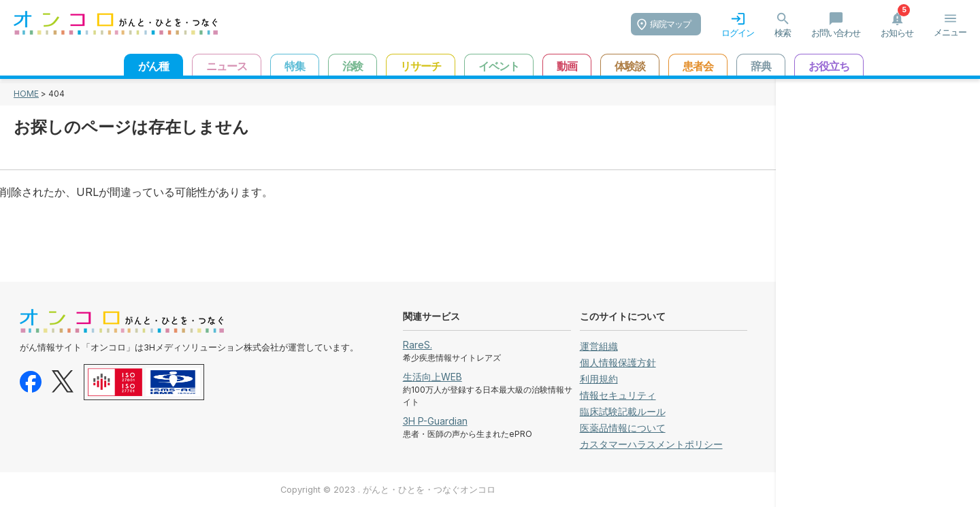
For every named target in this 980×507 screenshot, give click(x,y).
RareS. (418, 345)
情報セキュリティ (618, 395)
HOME (26, 94)
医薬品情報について (623, 428)
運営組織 (599, 346)
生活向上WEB (432, 377)
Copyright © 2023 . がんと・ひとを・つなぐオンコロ (388, 490)
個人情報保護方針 (618, 362)
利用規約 (599, 379)
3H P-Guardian (435, 421)
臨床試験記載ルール (623, 411)
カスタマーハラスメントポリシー (651, 444)
